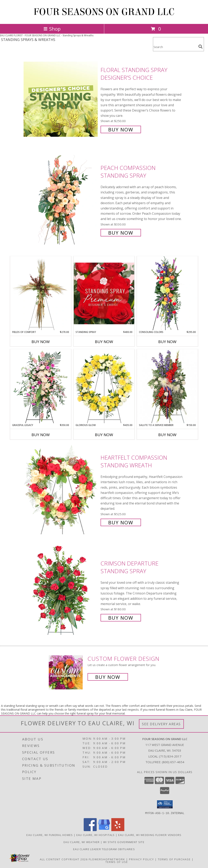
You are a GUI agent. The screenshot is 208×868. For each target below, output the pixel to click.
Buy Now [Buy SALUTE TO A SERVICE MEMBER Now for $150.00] (167, 435)
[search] (200, 47)
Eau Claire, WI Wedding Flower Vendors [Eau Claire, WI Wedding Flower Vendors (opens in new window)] (150, 835)
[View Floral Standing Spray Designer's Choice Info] (61, 99)
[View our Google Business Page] (104, 830)
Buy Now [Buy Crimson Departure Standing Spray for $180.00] (121, 618)
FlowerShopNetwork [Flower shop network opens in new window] (107, 859)
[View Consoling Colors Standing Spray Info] (167, 293)
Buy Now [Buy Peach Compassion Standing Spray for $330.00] (121, 233)
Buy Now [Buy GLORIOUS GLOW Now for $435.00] (104, 435)
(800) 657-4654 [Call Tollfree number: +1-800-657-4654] (173, 762)
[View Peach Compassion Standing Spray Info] (61, 200)
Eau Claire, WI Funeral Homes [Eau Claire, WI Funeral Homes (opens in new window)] (50, 835)
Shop (52, 29)
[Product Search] (175, 47)
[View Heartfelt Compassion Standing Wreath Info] (61, 490)
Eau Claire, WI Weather (82, 842)
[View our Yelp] (118, 830)
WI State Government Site (124, 842)
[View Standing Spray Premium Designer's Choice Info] (104, 293)
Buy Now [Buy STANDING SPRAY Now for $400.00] (104, 342)
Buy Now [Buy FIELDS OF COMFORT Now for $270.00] (41, 342)
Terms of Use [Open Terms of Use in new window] (117, 862)
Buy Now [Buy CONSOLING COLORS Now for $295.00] (167, 342)
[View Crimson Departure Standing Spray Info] (61, 590)
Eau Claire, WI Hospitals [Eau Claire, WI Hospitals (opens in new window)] (96, 835)
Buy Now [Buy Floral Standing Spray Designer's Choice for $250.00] (121, 129)
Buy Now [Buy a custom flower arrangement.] (108, 677)
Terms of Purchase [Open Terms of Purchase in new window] (174, 859)
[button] (165, 804)
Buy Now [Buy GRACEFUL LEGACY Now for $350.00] (41, 435)
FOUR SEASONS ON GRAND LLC (104, 12)
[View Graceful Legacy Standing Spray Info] (41, 386)
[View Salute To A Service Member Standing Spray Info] (167, 386)
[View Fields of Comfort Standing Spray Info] (41, 293)
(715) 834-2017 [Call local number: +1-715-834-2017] (170, 756)
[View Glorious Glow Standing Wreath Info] (104, 386)
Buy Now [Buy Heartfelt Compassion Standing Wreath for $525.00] (121, 522)
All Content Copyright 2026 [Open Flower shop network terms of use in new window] (64, 859)
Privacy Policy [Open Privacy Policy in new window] (141, 859)
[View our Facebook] (90, 830)
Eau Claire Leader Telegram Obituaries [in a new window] (104, 849)
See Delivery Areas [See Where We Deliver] (161, 724)
